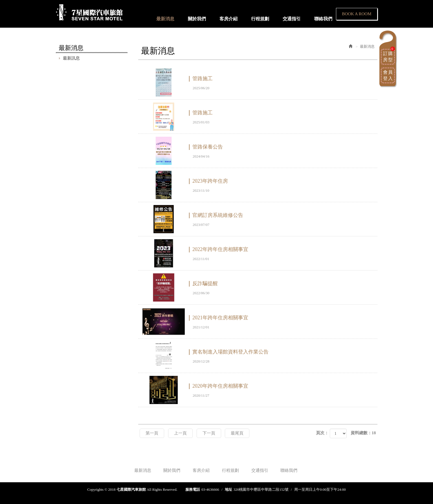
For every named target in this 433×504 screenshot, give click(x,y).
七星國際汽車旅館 (89, 12)
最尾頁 (237, 433)
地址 (228, 489)
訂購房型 (389, 55)
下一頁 (209, 433)
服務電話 (193, 489)
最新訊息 (71, 58)
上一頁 (180, 433)
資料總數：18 (363, 433)
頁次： (322, 433)
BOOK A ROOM (357, 14)
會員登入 (388, 75)
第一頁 (152, 433)
